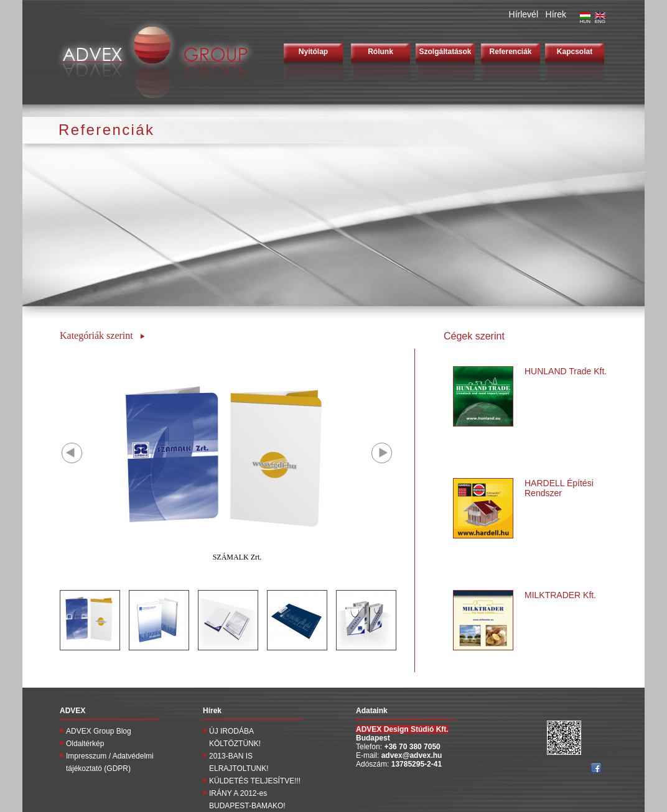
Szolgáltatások (445, 52)
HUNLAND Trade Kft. (566, 371)
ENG (600, 19)
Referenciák (510, 52)
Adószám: (374, 764)
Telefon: (370, 747)
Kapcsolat (575, 52)
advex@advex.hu (412, 755)
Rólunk (380, 52)
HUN (585, 19)
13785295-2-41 (417, 764)
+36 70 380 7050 (412, 747)
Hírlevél (524, 14)
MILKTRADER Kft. (560, 595)
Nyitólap (313, 52)
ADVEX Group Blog (99, 731)
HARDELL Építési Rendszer (559, 488)
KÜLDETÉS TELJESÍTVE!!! (255, 781)
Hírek (556, 14)
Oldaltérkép (85, 744)
